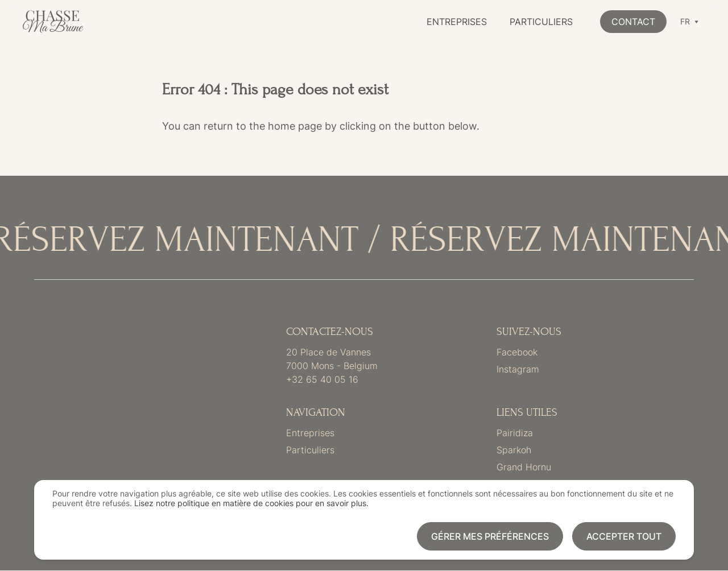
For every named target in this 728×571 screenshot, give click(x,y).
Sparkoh (514, 450)
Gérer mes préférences (490, 536)
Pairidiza (515, 433)
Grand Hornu (524, 467)
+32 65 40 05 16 (322, 379)
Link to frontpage (102, 406)
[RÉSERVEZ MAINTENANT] (364, 240)
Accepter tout (624, 536)
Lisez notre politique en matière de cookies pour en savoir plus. (251, 503)
